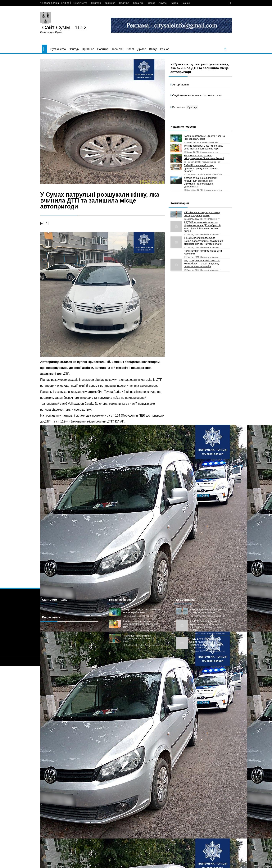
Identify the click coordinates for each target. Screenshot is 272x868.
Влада (174, 3)
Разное (186, 3)
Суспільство (80, 3)
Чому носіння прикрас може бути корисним (203, 252)
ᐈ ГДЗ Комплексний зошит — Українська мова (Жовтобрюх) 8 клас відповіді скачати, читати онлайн (202, 227)
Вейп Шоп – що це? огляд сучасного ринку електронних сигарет (201, 168)
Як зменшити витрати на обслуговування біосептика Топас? (204, 157)
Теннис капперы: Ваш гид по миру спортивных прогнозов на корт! (204, 147)
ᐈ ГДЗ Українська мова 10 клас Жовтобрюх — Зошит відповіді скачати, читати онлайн (202, 263)
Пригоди (96, 3)
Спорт (151, 3)
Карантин (139, 3)
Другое (163, 3)
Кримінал (110, 3)
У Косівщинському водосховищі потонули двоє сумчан (202, 214)
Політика (124, 3)
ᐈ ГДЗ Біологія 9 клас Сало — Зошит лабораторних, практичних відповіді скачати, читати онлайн (203, 241)
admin (185, 85)
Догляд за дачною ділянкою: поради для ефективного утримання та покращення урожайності (200, 182)
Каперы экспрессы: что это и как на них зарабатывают (204, 137)
